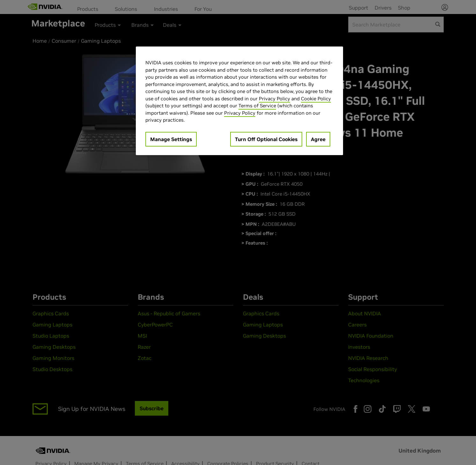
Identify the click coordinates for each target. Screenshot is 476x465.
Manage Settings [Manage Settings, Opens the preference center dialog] (171, 139)
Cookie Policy (316, 99)
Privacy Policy (275, 99)
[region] (239, 101)
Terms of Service (257, 106)
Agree (318, 139)
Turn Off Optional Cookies (266, 139)
